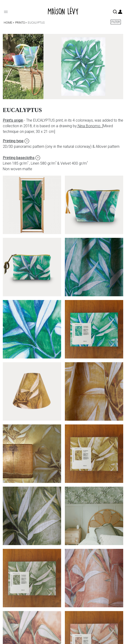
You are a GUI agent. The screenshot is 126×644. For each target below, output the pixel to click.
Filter (116, 22)
